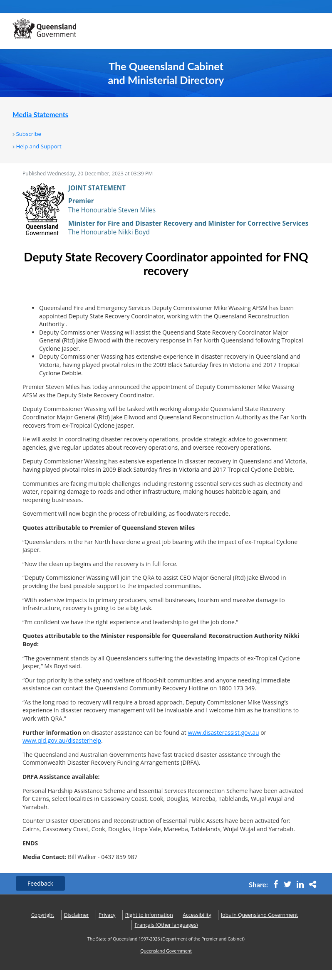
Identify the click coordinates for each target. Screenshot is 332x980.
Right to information (149, 915)
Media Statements (40, 115)
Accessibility (197, 915)
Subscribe (28, 134)
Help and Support (38, 146)
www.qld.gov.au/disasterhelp (62, 740)
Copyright (43, 915)
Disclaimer (77, 915)
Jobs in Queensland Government (259, 915)
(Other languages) (166, 925)
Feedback (40, 883)
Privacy (107, 915)
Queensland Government (166, 951)
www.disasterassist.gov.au (223, 733)
